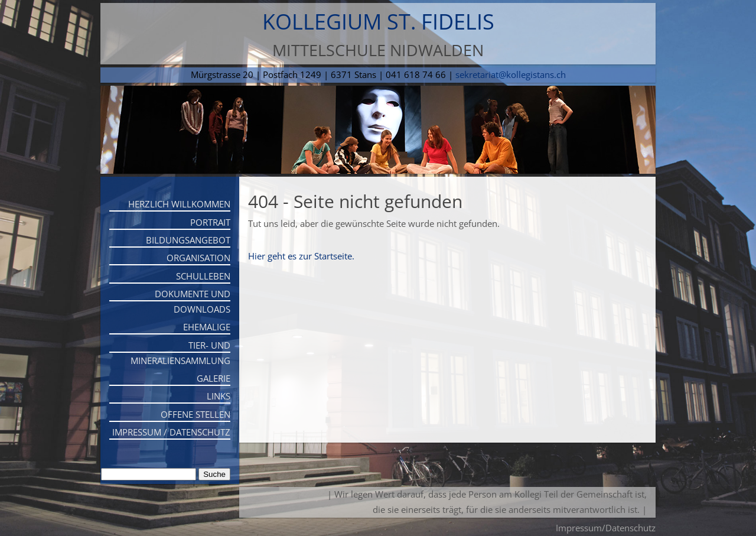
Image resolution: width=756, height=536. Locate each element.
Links (219, 396)
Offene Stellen (195, 414)
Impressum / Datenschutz (171, 432)
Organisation (198, 258)
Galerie (214, 378)
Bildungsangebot (188, 240)
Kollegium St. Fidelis (378, 22)
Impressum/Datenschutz (606, 528)
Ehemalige (207, 327)
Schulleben (203, 276)
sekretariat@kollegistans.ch (511, 74)
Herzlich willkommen (179, 204)
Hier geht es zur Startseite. (301, 256)
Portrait (210, 222)
